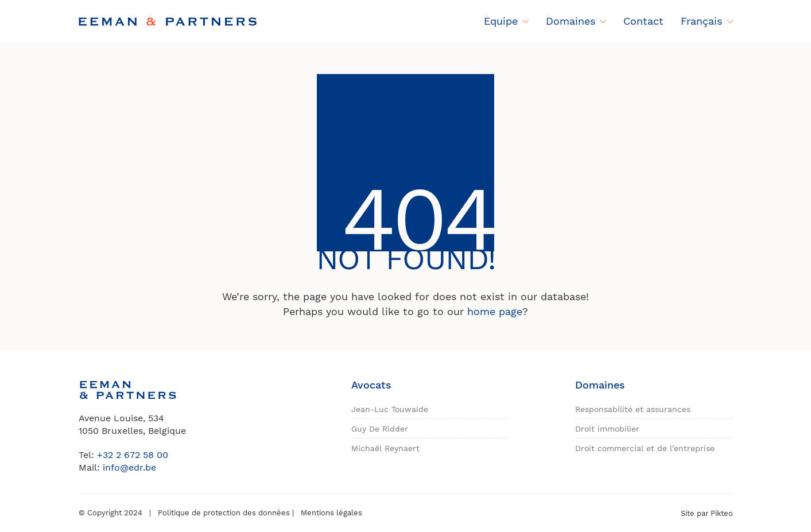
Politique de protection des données (224, 513)
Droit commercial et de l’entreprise (645, 448)
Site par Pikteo (707, 513)
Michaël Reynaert (385, 448)
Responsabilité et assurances (633, 409)
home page (495, 311)
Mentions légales (331, 513)
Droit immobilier (607, 429)
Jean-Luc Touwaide (390, 409)
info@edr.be (129, 467)
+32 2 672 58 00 (133, 455)
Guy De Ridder (380, 429)
